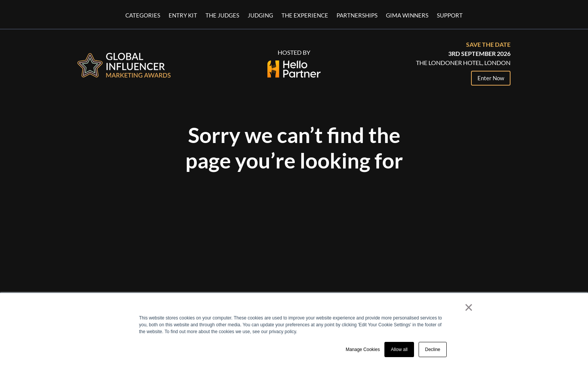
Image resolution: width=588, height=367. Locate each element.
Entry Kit (183, 16)
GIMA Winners (407, 16)
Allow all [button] (399, 350)
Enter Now (491, 78)
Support (450, 16)
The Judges (222, 16)
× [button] (469, 307)
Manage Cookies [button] (363, 350)
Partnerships (357, 16)
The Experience (305, 16)
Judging (260, 16)
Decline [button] (433, 350)
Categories (143, 16)
